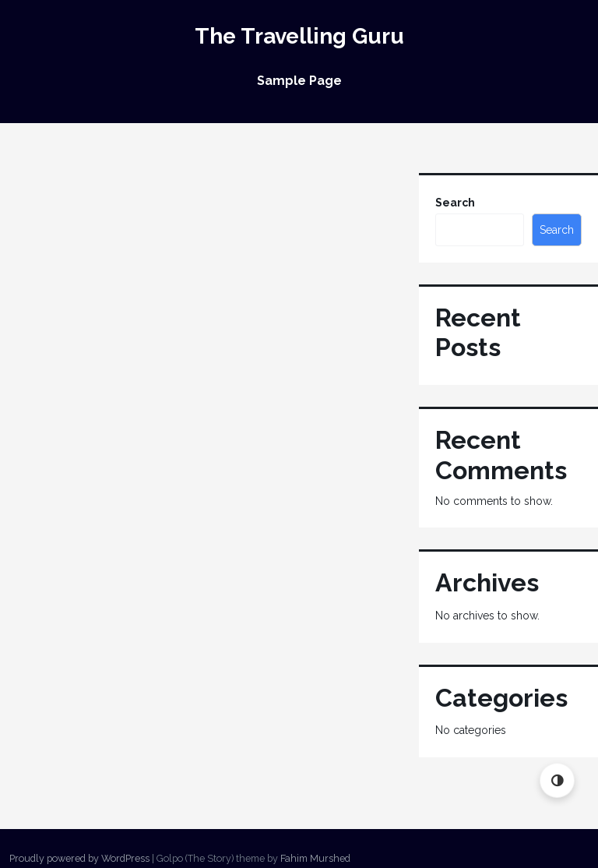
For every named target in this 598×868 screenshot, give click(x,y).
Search (455, 203)
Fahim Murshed (315, 858)
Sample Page (299, 81)
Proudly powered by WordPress (79, 858)
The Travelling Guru (299, 36)
